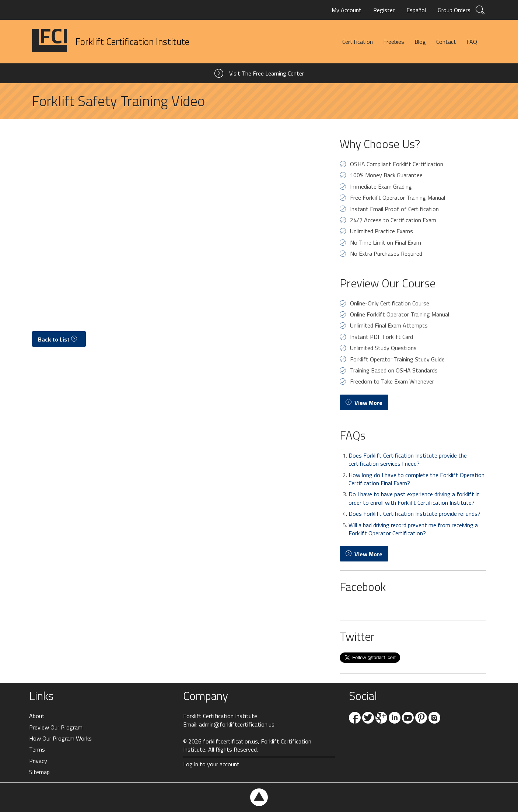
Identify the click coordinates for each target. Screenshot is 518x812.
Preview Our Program (56, 727)
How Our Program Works (60, 738)
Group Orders (454, 10)
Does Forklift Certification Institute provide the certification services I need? (408, 459)
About (37, 716)
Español (416, 10)
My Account (346, 10)
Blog (420, 42)
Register (384, 10)
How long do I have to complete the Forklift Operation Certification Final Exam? (416, 479)
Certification (358, 42)
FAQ (472, 42)
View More (364, 403)
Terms (37, 749)
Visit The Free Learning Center (267, 73)
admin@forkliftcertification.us (237, 724)
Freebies (394, 42)
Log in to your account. (212, 764)
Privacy (38, 761)
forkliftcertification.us (230, 741)
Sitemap (39, 772)
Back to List (59, 339)
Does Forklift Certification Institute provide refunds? (414, 514)
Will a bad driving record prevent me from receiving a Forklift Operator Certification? (413, 529)
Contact (446, 42)
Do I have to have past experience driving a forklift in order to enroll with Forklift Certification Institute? (414, 498)
